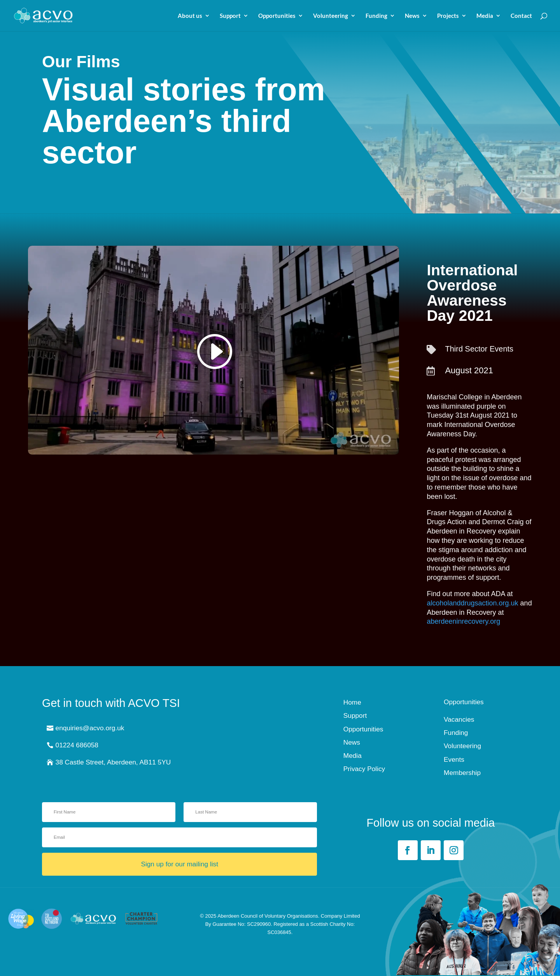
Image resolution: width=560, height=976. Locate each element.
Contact (521, 16)
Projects (448, 16)
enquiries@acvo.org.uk (90, 728)
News (412, 16)
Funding (376, 16)
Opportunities (277, 16)
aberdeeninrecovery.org (463, 621)
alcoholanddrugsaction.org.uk (472, 603)
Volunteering (331, 16)
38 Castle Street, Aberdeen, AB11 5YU (113, 762)
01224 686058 (77, 745)
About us (190, 16)
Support (230, 16)
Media (485, 16)
